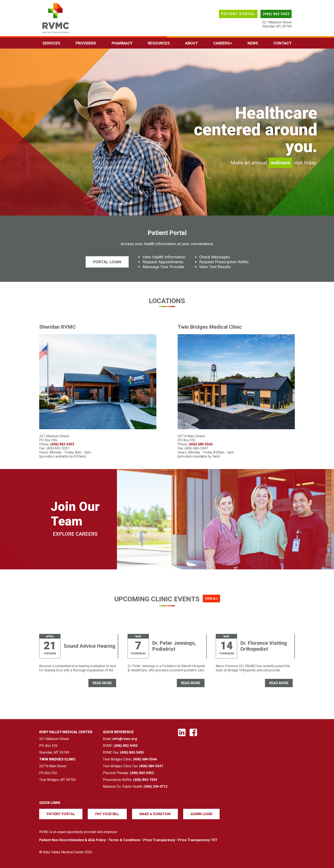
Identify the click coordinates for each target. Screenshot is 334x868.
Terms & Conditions (124, 840)
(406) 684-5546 (201, 444)
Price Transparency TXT (198, 840)
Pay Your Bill (107, 814)
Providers (86, 43)
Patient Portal (238, 14)
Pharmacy (122, 43)
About (191, 43)
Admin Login (201, 814)
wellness (280, 163)
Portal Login (107, 262)
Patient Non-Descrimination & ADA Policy (72, 840)
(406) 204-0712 (155, 787)
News (253, 43)
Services (51, 43)
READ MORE (102, 683)
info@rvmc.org (125, 739)
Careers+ (223, 43)
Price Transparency (159, 840)
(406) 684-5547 (151, 766)
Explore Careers (75, 534)
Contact (283, 43)
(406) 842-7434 (145, 780)
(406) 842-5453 (276, 14)
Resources (159, 43)
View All (211, 599)
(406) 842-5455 (132, 752)
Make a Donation (155, 814)
